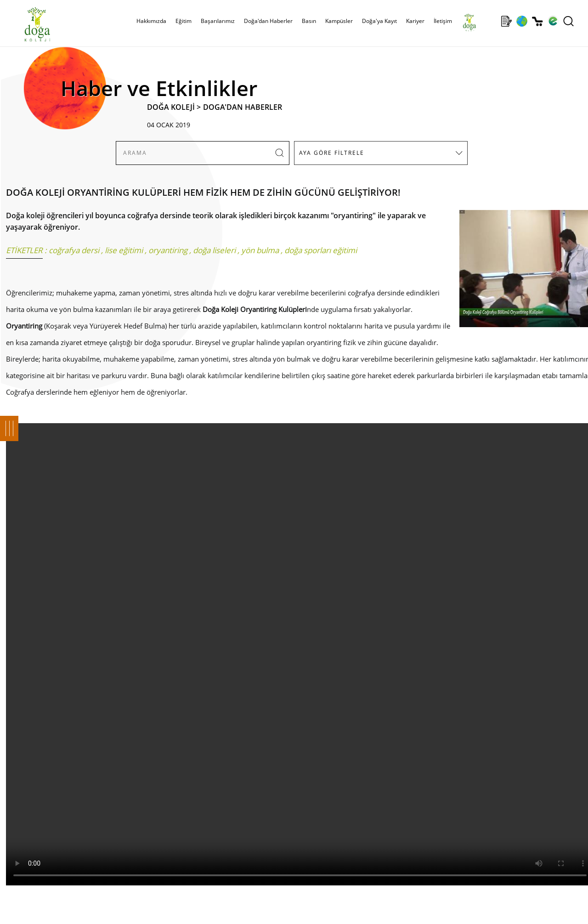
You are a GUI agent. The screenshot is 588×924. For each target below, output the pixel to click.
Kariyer (415, 21)
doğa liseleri (214, 250)
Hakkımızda (151, 21)
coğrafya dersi (74, 250)
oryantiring (168, 250)
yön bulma (260, 250)
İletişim (443, 21)
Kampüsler (339, 21)
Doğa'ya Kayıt (379, 21)
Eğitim (184, 21)
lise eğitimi (124, 250)
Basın (309, 21)
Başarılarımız (218, 21)
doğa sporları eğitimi (321, 250)
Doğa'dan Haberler (268, 21)
